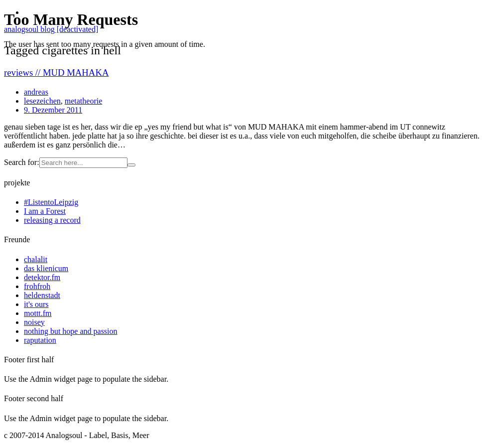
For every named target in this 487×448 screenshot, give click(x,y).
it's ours (36, 304)
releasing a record (52, 220)
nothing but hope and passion (71, 331)
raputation (40, 340)
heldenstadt (42, 295)
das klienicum (46, 268)
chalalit (36, 259)
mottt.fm (38, 313)
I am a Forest (45, 211)
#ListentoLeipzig (51, 202)
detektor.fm (42, 277)
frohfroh (37, 286)
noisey (34, 322)
